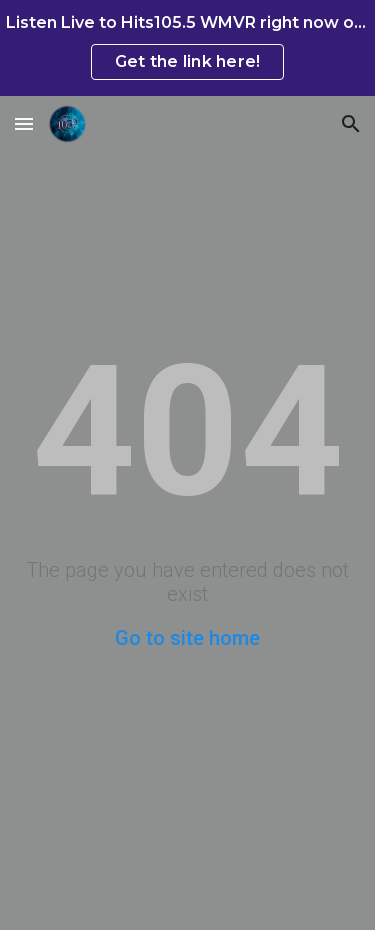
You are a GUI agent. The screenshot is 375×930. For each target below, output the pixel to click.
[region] (187, 48)
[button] (24, 123)
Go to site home (187, 638)
